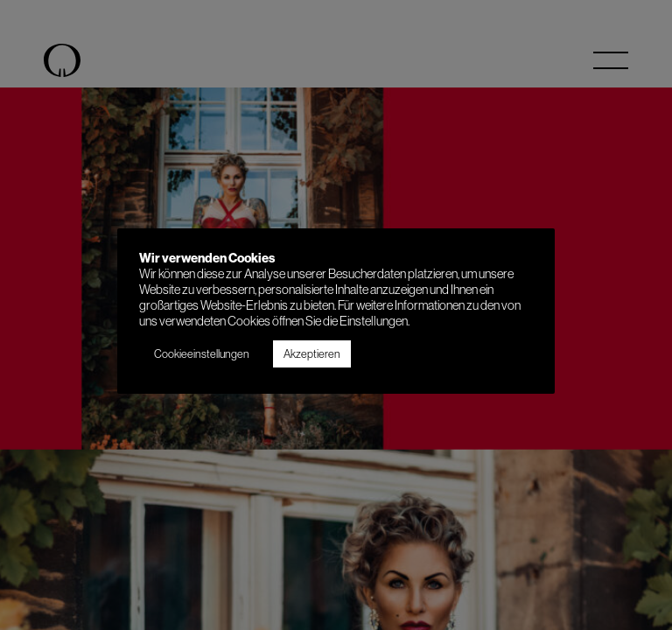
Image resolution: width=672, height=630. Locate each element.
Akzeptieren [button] (312, 353)
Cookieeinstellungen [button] (202, 353)
